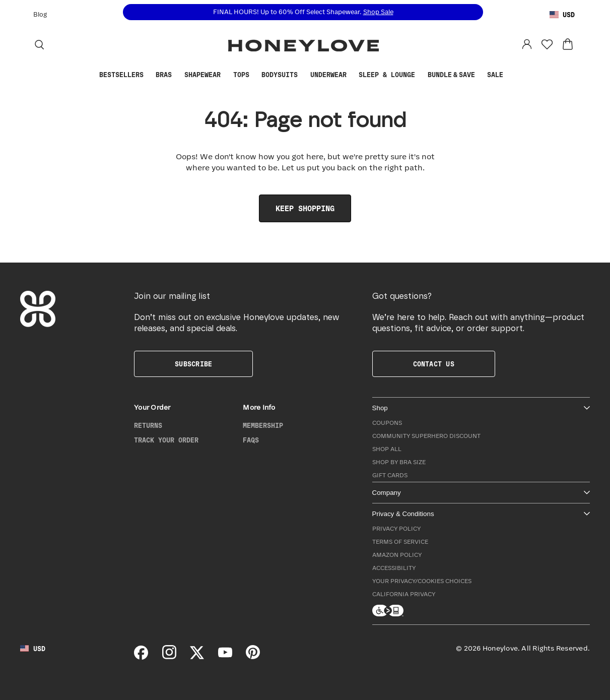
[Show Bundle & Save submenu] (480, 75)
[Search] (39, 44)
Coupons (387, 423)
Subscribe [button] (193, 364)
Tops (241, 75)
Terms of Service (400, 542)
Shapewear (202, 75)
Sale (495, 75)
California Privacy (404, 594)
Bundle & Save (451, 75)
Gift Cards (390, 475)
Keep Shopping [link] (305, 209)
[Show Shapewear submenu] (226, 75)
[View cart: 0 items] (568, 44)
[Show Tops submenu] (254, 75)
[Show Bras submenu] (177, 75)
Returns (148, 426)
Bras (164, 75)
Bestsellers (121, 75)
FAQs (251, 440)
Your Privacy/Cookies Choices (422, 581)
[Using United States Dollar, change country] (562, 15)
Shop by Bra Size (399, 462)
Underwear (328, 75)
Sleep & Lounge (387, 75)
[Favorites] (547, 44)
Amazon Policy (397, 555)
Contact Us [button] (434, 364)
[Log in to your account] (527, 44)
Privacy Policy (396, 529)
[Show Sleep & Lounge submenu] (420, 75)
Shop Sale (378, 12)
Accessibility (394, 568)
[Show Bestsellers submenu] (149, 75)
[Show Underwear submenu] (351, 75)
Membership (263, 426)
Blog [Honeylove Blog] (40, 15)
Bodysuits (280, 75)
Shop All (387, 449)
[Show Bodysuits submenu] (303, 75)
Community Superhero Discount (426, 436)
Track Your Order (166, 440)
